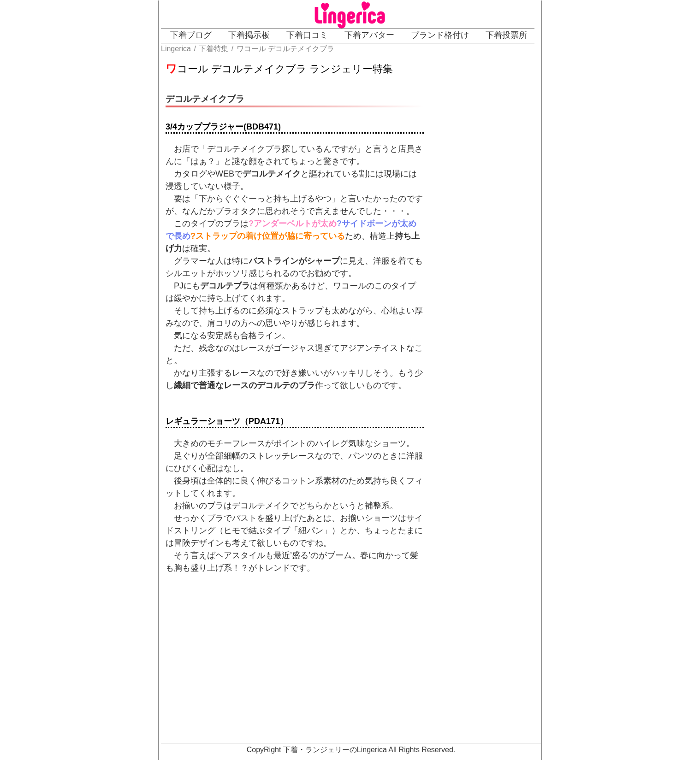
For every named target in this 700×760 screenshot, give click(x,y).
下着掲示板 (249, 35)
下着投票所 (506, 35)
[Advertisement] (316, 664)
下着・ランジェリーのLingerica (335, 750)
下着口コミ (307, 35)
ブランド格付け (440, 35)
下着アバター (369, 35)
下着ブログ (191, 35)
